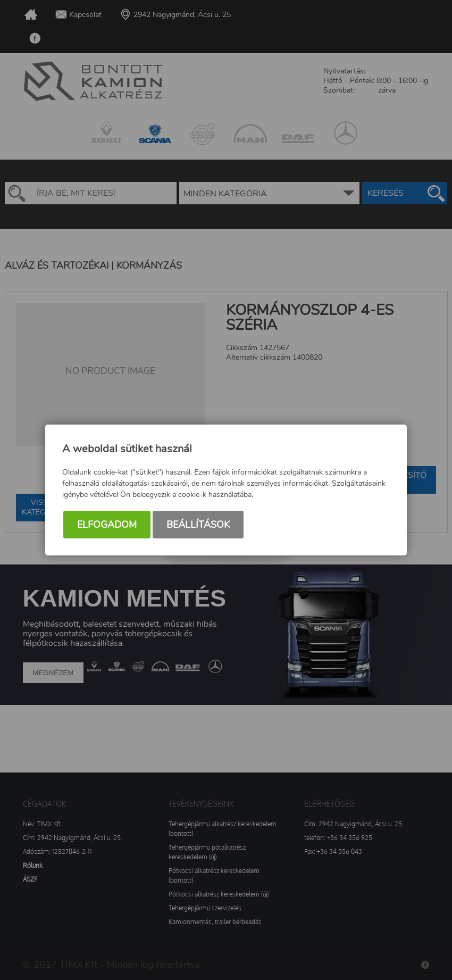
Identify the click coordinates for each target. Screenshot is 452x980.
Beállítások (198, 525)
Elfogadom (107, 525)
